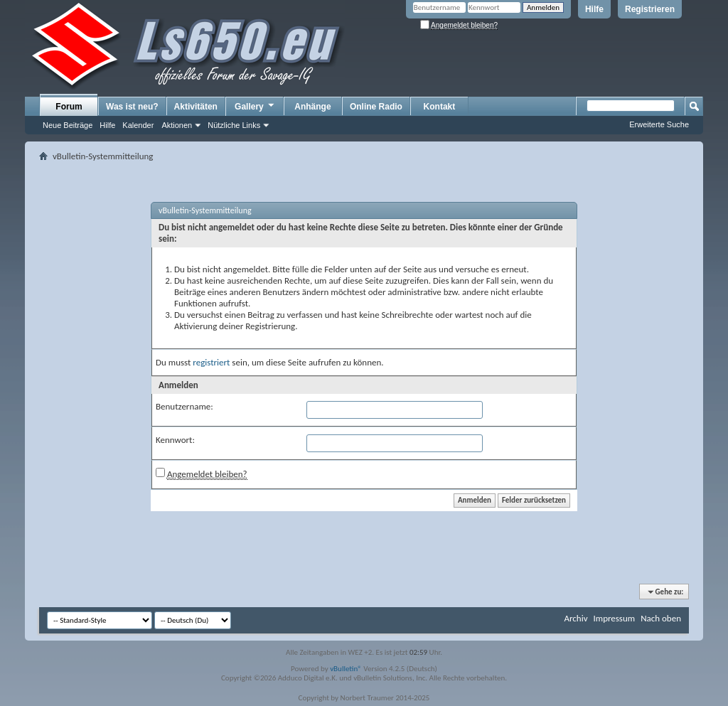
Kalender (138, 125)
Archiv (576, 618)
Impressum (614, 618)
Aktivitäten (196, 107)
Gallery (255, 106)
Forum (69, 107)
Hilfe (594, 9)
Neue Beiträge (68, 125)
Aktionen (177, 125)
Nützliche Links (234, 125)
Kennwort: (175, 440)
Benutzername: (184, 406)
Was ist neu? (132, 107)
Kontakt (440, 107)
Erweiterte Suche (659, 124)
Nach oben (661, 618)
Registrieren (650, 9)
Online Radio (376, 107)
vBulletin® (346, 669)
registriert (211, 362)
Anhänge (312, 107)
